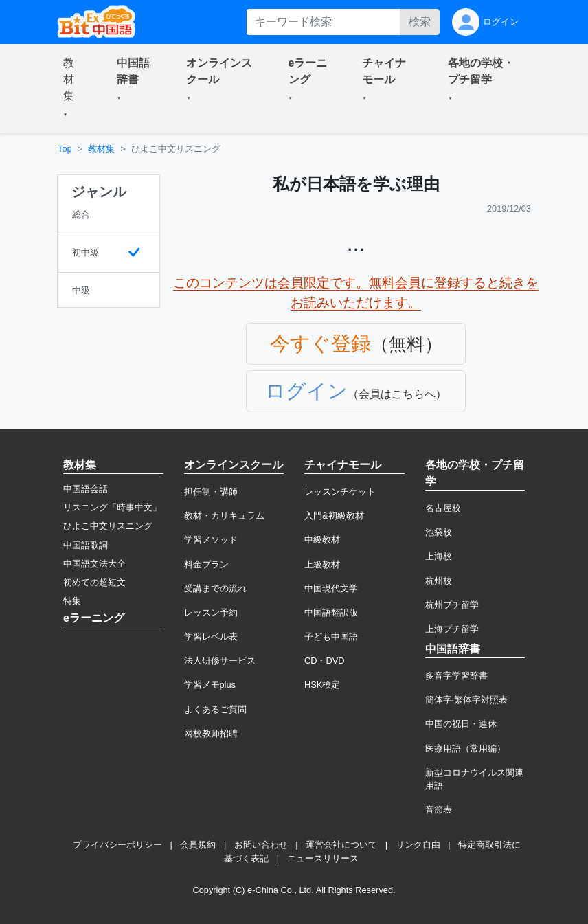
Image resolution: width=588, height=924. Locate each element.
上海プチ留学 (452, 629)
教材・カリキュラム (224, 516)
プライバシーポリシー (117, 845)
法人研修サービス (220, 661)
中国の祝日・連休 (461, 724)
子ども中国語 (331, 636)
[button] (73, 89)
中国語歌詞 (86, 545)
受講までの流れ (215, 588)
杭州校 (439, 581)
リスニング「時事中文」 (112, 507)
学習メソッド (211, 540)
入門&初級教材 (334, 516)
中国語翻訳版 (331, 612)
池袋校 (439, 532)
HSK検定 (322, 685)
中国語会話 (86, 489)
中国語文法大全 (94, 564)
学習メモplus (210, 685)
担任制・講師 (211, 492)
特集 (72, 601)
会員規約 (198, 845)
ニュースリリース (323, 858)
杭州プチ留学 (452, 605)
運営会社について (341, 845)
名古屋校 (443, 508)
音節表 (439, 810)
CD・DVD (325, 661)
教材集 (101, 149)
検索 (420, 22)
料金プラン (206, 564)
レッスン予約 (211, 612)
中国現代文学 (331, 588)
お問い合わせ (261, 845)
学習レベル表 (211, 636)
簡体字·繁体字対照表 (467, 700)
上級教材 (322, 564)
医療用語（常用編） (465, 748)
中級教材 (322, 540)
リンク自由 (418, 845)
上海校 (439, 556)
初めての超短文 (94, 582)
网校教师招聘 (211, 733)
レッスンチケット (340, 492)
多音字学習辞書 (456, 676)
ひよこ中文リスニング (108, 526)
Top (65, 149)
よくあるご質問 (215, 709)
